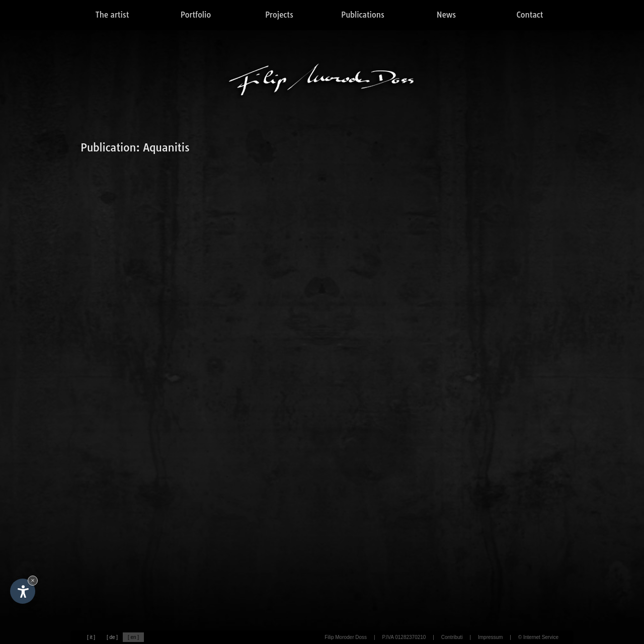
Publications (363, 15)
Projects (279, 15)
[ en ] (133, 637)
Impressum (490, 637)
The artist (112, 15)
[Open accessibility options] (23, 591)
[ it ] (91, 637)
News (446, 15)
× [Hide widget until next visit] (33, 580)
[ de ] (112, 637)
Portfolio (196, 15)
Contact (530, 15)
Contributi (452, 637)
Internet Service (541, 637)
